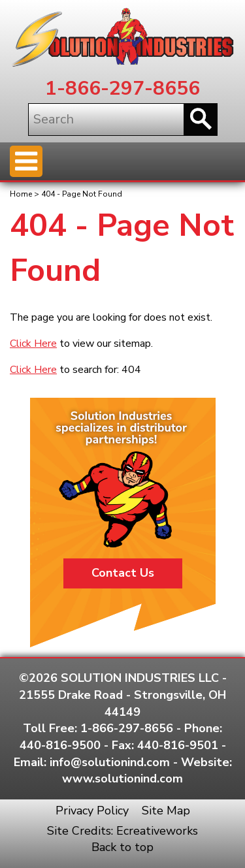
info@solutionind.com (110, 762)
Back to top (122, 847)
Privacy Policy (92, 811)
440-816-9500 (60, 745)
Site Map (166, 811)
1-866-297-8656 (122, 88)
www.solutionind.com (122, 779)
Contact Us (123, 573)
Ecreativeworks (157, 831)
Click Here (33, 344)
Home (21, 194)
